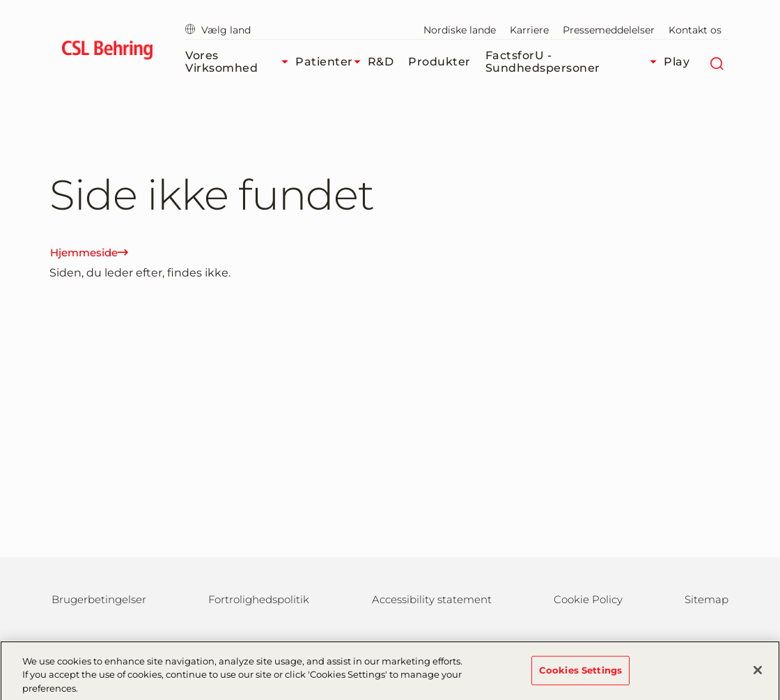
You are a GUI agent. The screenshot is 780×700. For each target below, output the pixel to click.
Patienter (331, 62)
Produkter (439, 62)
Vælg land (218, 30)
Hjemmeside (89, 252)
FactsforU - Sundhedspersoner (575, 62)
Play (677, 62)
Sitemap (707, 599)
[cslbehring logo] (107, 52)
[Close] (758, 676)
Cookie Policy (588, 599)
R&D (381, 62)
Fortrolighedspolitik (259, 599)
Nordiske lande (460, 30)
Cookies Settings (580, 676)
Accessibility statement (432, 599)
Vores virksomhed (240, 62)
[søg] (716, 62)
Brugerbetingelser (99, 599)
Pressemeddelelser (609, 30)
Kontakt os (695, 30)
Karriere (529, 30)
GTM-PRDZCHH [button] (0, 0)
